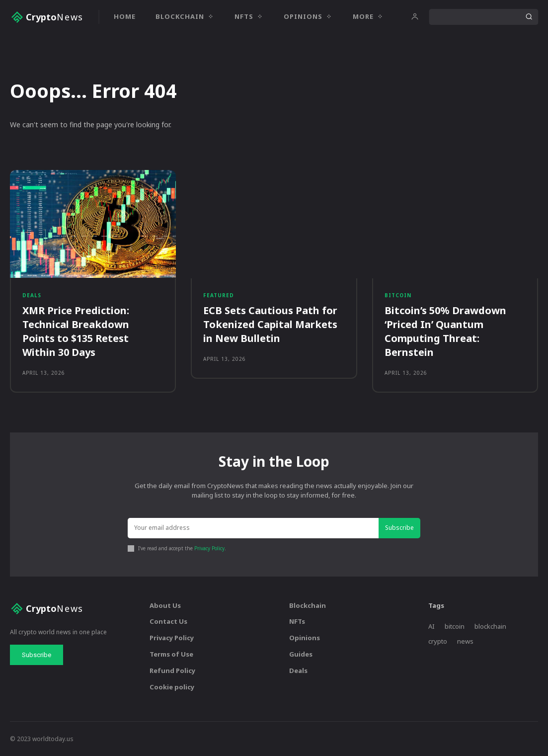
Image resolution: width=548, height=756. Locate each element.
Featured (219, 295)
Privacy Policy (209, 548)
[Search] (529, 17)
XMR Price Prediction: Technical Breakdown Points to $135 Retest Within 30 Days (76, 331)
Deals (32, 295)
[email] (253, 528)
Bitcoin (398, 295)
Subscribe (399, 528)
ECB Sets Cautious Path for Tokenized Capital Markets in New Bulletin (270, 324)
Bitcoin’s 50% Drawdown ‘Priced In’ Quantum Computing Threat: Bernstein (445, 331)
